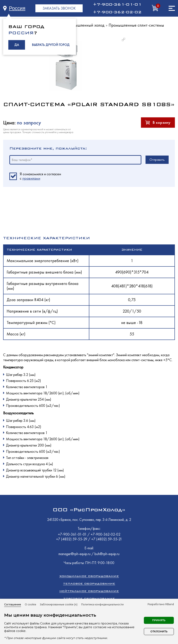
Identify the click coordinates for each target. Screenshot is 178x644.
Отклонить (159, 631)
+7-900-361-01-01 (117, 4)
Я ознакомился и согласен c (40, 176)
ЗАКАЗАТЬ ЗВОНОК (59, 8)
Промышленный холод (85, 25)
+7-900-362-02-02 (117, 12)
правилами (31, 178)
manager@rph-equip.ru (75, 554)
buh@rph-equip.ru (107, 554)
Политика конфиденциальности (102, 604)
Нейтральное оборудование (89, 591)
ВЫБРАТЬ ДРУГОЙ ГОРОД (51, 45)
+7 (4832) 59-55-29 (72, 539)
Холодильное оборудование (89, 576)
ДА (17, 45)
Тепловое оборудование (89, 583)
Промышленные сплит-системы (136, 25)
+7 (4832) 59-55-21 (107, 539)
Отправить (157, 160)
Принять (159, 620)
